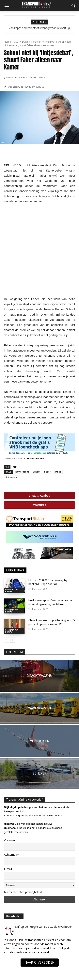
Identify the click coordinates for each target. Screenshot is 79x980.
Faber (47, 472)
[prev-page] (6, 640)
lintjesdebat (12, 477)
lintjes (58, 472)
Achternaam (12, 855)
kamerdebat (22, 472)
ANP (15, 467)
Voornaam (11, 840)
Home (7, 42)
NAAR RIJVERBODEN (40, 962)
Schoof (37, 472)
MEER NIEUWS (21, 42)
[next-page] (13, 640)
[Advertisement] (39, 250)
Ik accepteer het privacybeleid (23, 892)
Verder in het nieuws (42, 42)
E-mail (8, 869)
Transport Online (34, 458)
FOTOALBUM (15, 652)
